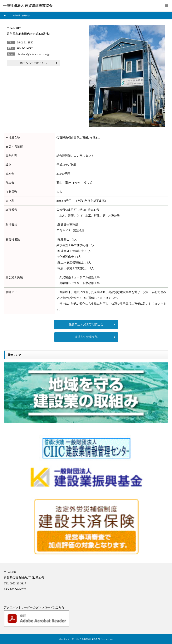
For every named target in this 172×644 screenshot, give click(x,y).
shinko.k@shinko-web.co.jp (33, 54)
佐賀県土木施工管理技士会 (86, 324)
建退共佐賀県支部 (86, 337)
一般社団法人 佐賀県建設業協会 (84, 639)
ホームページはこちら (33, 63)
